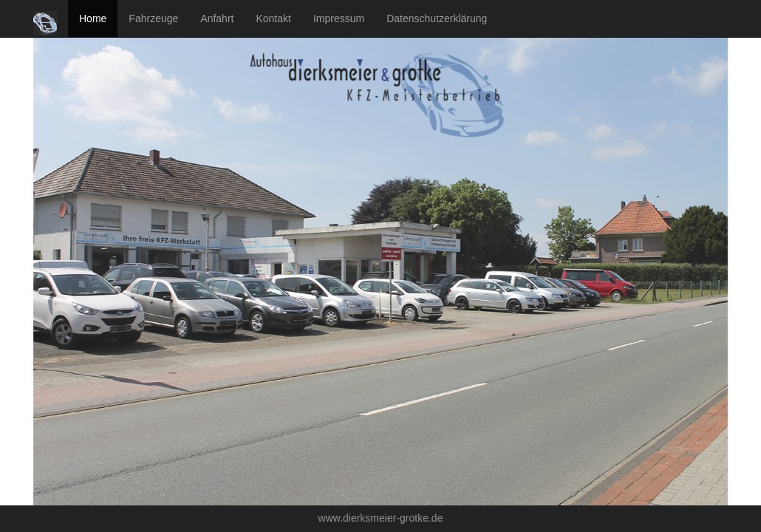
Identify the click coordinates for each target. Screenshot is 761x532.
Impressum (339, 18)
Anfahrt (217, 18)
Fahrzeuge (153, 18)
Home (93, 18)
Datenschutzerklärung (437, 18)
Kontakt (273, 18)
